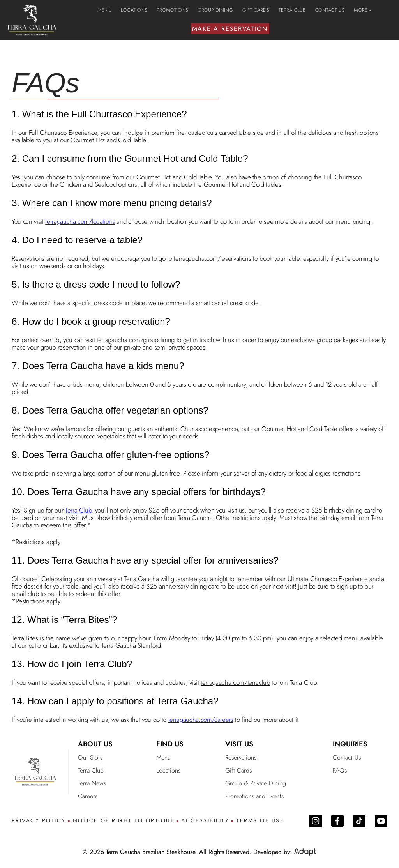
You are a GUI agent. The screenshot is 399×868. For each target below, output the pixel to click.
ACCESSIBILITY (205, 821)
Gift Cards (238, 770)
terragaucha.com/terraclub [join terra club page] (235, 682)
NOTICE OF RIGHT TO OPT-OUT (124, 821)
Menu (163, 758)
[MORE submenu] (370, 10)
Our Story (90, 758)
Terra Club (91, 770)
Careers (88, 796)
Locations (168, 770)
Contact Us (347, 758)
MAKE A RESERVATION (230, 29)
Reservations (241, 758)
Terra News (92, 783)
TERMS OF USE (260, 821)
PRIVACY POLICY (39, 821)
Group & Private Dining (256, 783)
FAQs (340, 770)
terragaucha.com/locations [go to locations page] (80, 221)
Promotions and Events (254, 796)
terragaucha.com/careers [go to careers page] (201, 720)
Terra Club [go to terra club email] (78, 510)
